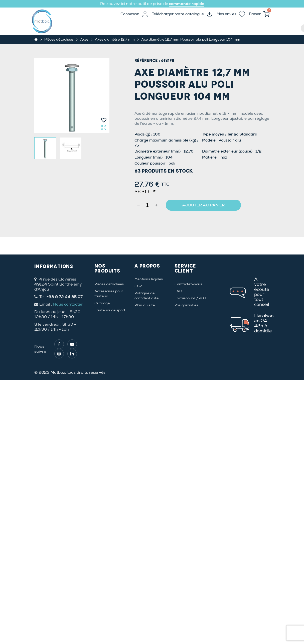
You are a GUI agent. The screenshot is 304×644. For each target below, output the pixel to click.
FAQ (178, 291)
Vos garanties (186, 305)
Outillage (102, 303)
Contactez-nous (188, 284)
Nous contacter (68, 304)
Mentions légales (149, 279)
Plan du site (145, 305)
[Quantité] (147, 205)
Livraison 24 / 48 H (191, 298)
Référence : (147, 60)
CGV (138, 286)
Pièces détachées (109, 284)
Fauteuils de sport (110, 310)
